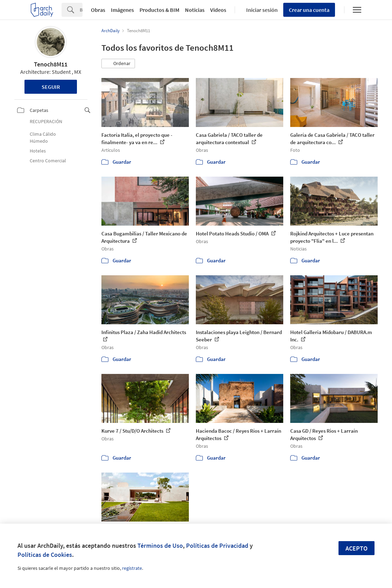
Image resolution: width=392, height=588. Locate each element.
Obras (98, 10)
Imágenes (122, 10)
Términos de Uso (160, 546)
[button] (118, 64)
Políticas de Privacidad (217, 546)
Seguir (51, 87)
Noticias (195, 10)
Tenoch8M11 (51, 64)
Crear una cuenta (309, 10)
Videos (218, 10)
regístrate (132, 568)
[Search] (81, 10)
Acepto (357, 548)
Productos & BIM (159, 10)
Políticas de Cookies (45, 555)
